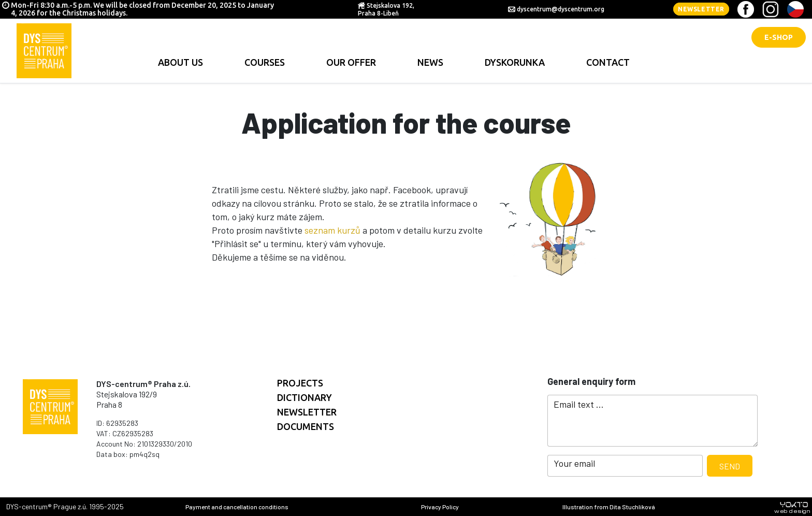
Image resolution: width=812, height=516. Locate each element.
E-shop (779, 37)
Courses (265, 62)
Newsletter (701, 9)
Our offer (351, 62)
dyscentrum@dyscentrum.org (561, 9)
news (430, 62)
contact (608, 62)
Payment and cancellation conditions (237, 507)
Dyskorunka (515, 62)
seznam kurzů (332, 230)
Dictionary (304, 397)
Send (730, 466)
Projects (300, 383)
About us (180, 62)
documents (306, 426)
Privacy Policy (440, 507)
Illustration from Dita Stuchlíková (609, 507)
